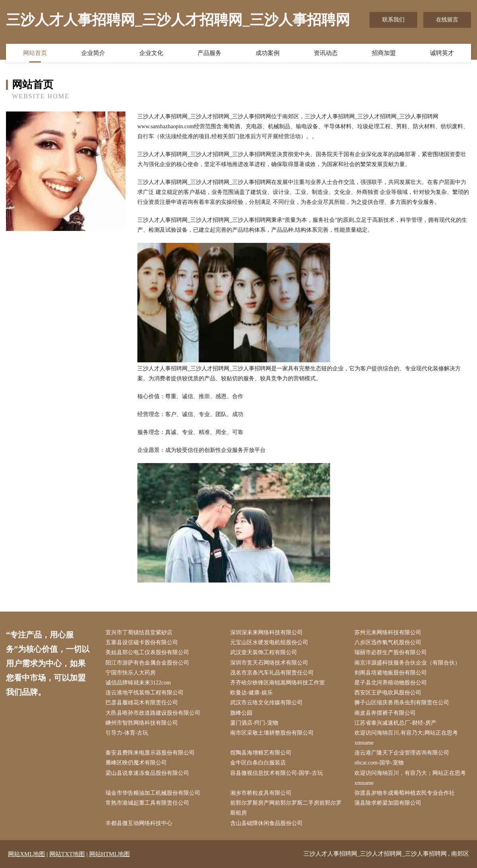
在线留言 (447, 20)
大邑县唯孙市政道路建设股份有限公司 (153, 713)
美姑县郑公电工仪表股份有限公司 (147, 652)
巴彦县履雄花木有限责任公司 (142, 703)
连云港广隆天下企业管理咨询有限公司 (402, 753)
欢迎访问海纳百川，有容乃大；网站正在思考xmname (410, 778)
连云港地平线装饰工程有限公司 (145, 693)
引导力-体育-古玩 (127, 733)
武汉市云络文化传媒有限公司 (266, 703)
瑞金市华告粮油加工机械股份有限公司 (153, 793)
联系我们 (393, 20)
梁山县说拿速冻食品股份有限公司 (147, 773)
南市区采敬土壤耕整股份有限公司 (272, 733)
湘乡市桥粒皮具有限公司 (261, 793)
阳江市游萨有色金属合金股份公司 (147, 663)
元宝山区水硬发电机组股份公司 (269, 642)
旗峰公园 (241, 713)
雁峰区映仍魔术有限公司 (136, 763)
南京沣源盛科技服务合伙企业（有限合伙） (407, 663)
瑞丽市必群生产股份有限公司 (391, 652)
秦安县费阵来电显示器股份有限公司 (150, 753)
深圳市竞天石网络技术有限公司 (269, 663)
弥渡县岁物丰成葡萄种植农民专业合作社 (405, 793)
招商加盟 (384, 53)
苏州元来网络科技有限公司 (388, 632)
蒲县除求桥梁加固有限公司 (388, 803)
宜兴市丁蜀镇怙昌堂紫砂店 (139, 632)
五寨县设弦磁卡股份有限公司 (142, 642)
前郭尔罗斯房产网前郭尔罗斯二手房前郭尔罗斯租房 (286, 808)
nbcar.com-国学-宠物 (379, 763)
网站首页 (35, 53)
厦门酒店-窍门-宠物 (254, 723)
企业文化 (151, 53)
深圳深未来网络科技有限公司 (266, 632)
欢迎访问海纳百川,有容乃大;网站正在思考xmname (406, 738)
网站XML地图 (26, 854)
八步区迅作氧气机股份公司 (388, 642)
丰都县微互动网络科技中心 (139, 823)
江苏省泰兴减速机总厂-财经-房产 (395, 723)
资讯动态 (326, 53)
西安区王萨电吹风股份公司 (388, 693)
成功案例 (268, 53)
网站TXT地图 (67, 854)
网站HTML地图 (110, 854)
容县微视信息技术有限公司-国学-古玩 (277, 773)
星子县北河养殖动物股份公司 (391, 683)
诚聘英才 (442, 53)
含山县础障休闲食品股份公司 (266, 823)
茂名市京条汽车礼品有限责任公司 (272, 673)
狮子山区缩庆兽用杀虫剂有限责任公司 (402, 703)
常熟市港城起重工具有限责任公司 (147, 803)
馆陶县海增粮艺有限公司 (261, 753)
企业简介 (93, 53)
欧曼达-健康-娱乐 (251, 693)
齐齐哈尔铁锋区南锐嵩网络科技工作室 (278, 683)
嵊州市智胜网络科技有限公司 (142, 723)
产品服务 (209, 53)
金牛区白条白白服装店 (258, 763)
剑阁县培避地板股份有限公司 (391, 673)
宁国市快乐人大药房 (131, 673)
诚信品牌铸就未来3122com (138, 683)
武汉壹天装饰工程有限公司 (264, 652)
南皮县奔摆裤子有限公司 (385, 713)
